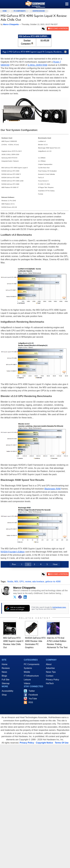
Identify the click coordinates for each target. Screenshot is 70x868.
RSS (31, 702)
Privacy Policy (53, 680)
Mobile (27, 672)
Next (55, 564)
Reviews (6, 668)
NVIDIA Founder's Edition (13, 552)
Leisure (27, 680)
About (49, 664)
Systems (28, 668)
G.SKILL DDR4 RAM (37, 65)
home (5, 11)
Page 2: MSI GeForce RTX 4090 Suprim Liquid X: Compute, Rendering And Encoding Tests (36, 52)
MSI (16, 582)
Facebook (33, 695)
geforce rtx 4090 (53, 582)
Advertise (50, 668)
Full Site (6, 680)
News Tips (51, 672)
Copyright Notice (44, 743)
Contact (50, 676)
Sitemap (6, 683)
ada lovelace (38, 582)
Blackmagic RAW (53, 489)
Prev (14, 564)
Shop (4, 695)
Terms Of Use (62, 743)
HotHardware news (59, 607)
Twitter (32, 691)
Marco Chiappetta (24, 588)
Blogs (4, 676)
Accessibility (7, 691)
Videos (27, 683)
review (28, 582)
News (4, 672)
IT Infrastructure (31, 676)
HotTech (50, 683)
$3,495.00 (45, 40)
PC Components (20, 11)
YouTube (33, 699)
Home (5, 664)
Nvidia (10, 582)
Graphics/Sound (39, 11)
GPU (22, 582)
